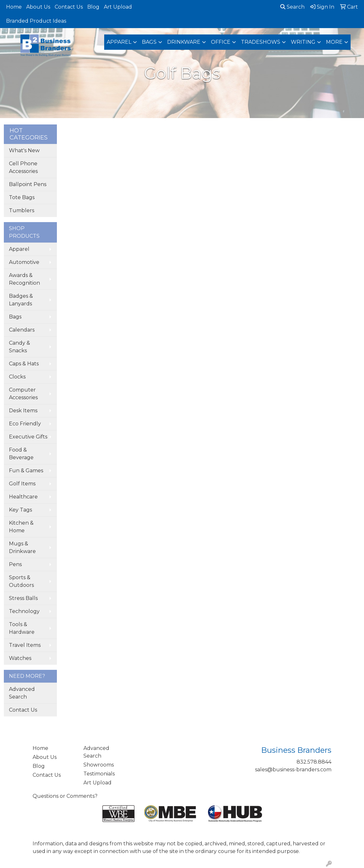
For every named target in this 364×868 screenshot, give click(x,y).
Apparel (119, 42)
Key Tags (20, 510)
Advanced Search (22, 693)
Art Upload (118, 7)
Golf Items (22, 484)
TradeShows (261, 42)
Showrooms (99, 765)
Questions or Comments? (65, 796)
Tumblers (22, 210)
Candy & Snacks (19, 347)
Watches (20, 658)
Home (14, 7)
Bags (149, 42)
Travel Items (25, 645)
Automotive (24, 262)
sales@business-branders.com (293, 770)
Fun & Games (26, 471)
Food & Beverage (21, 454)
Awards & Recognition (24, 279)
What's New (24, 150)
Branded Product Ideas (36, 21)
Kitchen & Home (21, 527)
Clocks (17, 377)
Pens (15, 564)
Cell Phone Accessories (23, 167)
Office (221, 42)
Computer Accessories (23, 394)
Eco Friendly (25, 424)
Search (292, 7)
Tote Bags (22, 197)
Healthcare (23, 497)
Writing (303, 42)
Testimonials (99, 774)
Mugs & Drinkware (22, 547)
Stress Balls (23, 598)
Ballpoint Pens (28, 184)
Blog (93, 7)
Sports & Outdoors (21, 581)
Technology (24, 611)
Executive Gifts (28, 437)
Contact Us (69, 7)
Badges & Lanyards (21, 300)
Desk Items (23, 411)
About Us (38, 7)
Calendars (22, 330)
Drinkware (184, 42)
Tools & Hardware (22, 628)
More (334, 42)
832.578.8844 (314, 762)
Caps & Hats (24, 364)
